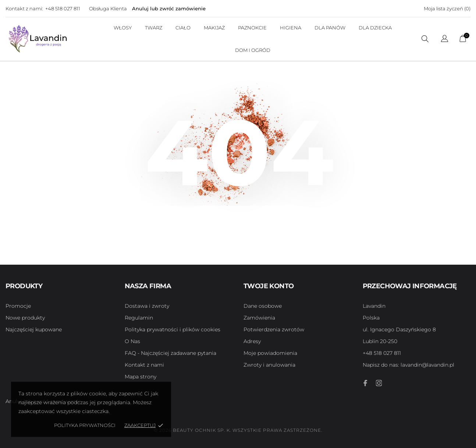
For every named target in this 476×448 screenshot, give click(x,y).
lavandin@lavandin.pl (408, 365)
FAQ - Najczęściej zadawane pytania (170, 353)
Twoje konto (269, 286)
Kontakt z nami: (24, 8)
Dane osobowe (263, 306)
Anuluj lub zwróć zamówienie (169, 8)
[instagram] (379, 383)
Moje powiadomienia (270, 353)
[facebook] (366, 383)
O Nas (132, 341)
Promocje (18, 306)
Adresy (252, 341)
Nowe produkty (25, 318)
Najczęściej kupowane (34, 329)
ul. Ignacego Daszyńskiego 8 (399, 329)
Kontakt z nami (144, 365)
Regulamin (139, 318)
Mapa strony (141, 377)
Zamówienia (259, 318)
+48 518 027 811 (63, 8)
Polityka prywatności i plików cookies (173, 329)
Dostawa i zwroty (147, 306)
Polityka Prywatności (85, 425)
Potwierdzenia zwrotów (274, 329)
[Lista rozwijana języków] (445, 40)
